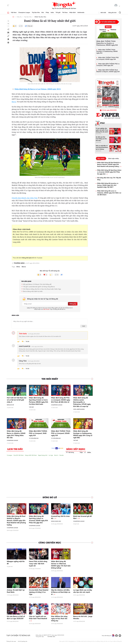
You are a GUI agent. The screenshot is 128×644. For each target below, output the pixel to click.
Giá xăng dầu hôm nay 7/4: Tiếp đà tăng (109, 179)
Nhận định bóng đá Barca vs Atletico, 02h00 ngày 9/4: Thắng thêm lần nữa (16, 434)
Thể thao (65, 12)
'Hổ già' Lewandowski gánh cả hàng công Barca (39, 287)
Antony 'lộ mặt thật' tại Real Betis (16, 591)
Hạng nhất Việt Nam (31, 455)
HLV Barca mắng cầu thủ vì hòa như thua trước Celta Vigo (42, 289)
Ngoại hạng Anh (43, 455)
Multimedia (81, 12)
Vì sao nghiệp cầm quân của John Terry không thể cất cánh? (102, 130)
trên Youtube (32, 258)
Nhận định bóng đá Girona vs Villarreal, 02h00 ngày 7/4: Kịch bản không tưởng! (61, 564)
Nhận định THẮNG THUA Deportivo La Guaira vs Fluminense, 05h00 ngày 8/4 (107, 43)
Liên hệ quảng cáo (23, 641)
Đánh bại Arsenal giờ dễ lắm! (82, 517)
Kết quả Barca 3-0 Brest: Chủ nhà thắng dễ (37, 284)
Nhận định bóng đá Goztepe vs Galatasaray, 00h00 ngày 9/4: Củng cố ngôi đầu (83, 434)
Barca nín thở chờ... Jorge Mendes (83, 617)
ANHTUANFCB (24, 346)
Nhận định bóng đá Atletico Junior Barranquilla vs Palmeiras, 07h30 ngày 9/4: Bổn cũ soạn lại (82, 402)
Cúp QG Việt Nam (19, 455)
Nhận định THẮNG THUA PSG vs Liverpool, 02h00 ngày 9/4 (61, 433)
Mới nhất (103, 13)
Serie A (56, 455)
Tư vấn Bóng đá (34, 438)
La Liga (51, 455)
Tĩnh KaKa (23, 333)
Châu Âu (19, 17)
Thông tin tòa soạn (11, 641)
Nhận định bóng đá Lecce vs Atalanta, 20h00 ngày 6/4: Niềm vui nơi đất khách (109, 193)
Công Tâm (23, 360)
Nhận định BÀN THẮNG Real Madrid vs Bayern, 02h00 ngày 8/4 (108, 71)
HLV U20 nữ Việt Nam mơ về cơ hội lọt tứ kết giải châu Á (17, 399)
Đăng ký (72, 304)
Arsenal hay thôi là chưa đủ (60, 517)
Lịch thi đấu (15, 449)
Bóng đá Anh (112, 13)
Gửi (84, 326)
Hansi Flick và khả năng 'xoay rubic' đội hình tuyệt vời (38, 563)
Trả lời (27, 341)
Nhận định (73, 12)
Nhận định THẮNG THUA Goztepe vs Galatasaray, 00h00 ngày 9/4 (107, 51)
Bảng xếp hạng (76, 449)
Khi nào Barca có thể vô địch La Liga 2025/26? (16, 617)
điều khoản (46, 309)
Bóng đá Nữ (10, 404)
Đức (43, 12)
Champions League (24, 12)
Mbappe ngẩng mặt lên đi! (16, 562)
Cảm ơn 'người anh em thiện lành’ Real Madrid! (38, 618)
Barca (14, 102)
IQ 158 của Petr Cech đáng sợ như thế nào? (101, 139)
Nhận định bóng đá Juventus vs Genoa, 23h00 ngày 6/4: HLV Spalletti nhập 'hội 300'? (108, 185)
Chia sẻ (30, 26)
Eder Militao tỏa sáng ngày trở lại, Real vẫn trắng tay (59, 618)
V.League (10, 455)
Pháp (47, 12)
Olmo (18, 267)
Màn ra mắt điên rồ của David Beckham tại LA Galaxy (102, 147)
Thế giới (58, 12)
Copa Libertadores (79, 409)
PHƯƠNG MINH (19, 263)
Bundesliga (63, 455)
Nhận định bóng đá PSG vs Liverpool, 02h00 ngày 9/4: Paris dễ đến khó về (61, 399)
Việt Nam (14, 12)
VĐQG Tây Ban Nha (40, 17)
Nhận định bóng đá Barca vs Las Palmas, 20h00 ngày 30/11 (38, 89)
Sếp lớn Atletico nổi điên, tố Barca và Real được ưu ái (61, 592)
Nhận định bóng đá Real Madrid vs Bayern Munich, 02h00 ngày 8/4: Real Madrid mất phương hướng (16, 520)
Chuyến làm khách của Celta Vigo (25, 198)
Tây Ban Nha (36, 12)
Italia (52, 12)
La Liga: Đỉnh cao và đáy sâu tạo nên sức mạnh (83, 591)
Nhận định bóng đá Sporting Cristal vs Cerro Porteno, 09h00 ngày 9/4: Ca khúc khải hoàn (39, 401)
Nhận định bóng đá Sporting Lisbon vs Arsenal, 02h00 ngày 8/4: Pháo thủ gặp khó (38, 519)
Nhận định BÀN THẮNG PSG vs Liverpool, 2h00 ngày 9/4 (38, 433)
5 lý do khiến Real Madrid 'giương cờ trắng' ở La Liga (39, 592)
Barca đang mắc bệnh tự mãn (33, 291)
